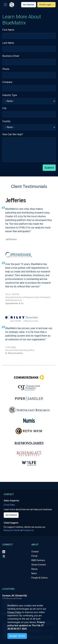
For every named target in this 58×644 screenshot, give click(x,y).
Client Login (45, 5)
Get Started (29, 5)
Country (6, 121)
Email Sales (9, 505)
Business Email (11, 56)
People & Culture (40, 578)
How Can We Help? (13, 134)
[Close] (17, 636)
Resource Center (12, 530)
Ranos (34, 569)
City (4, 108)
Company (7, 82)
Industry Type (10, 95)
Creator (35, 552)
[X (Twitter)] (4, 556)
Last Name (8, 43)
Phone (6, 69)
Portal (34, 556)
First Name (8, 30)
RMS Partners (38, 560)
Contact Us (28, 530)
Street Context (39, 565)
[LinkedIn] (4, 552)
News (34, 573)
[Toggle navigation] (5, 5)
